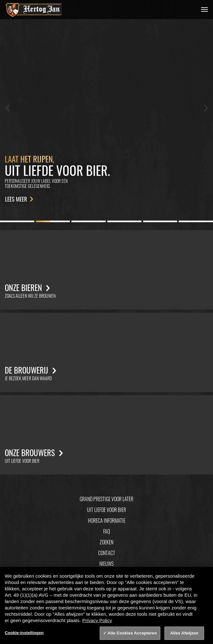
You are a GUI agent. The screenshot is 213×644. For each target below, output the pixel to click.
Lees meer (20, 199)
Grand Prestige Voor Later (106, 499)
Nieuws (106, 564)
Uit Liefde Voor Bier (106, 510)
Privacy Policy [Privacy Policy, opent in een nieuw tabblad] (97, 620)
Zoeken (106, 542)
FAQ (106, 531)
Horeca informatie (107, 521)
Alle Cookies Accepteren (132, 633)
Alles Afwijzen (184, 633)
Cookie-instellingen (24, 633)
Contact (107, 553)
